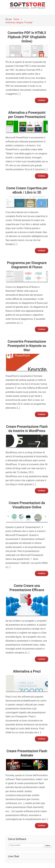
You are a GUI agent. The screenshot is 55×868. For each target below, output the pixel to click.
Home (16, 19)
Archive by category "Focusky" (19, 22)
